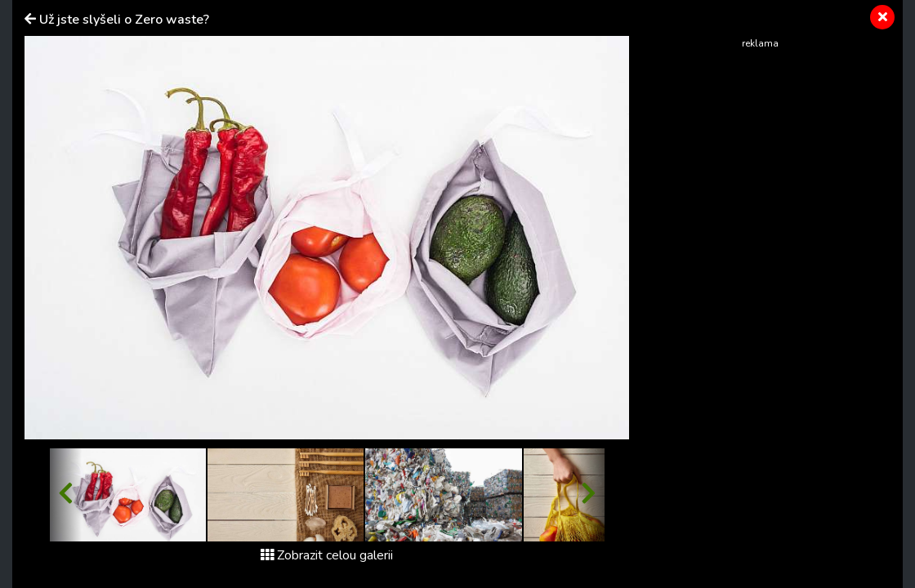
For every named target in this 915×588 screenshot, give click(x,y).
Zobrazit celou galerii (327, 555)
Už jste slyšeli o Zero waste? (124, 20)
